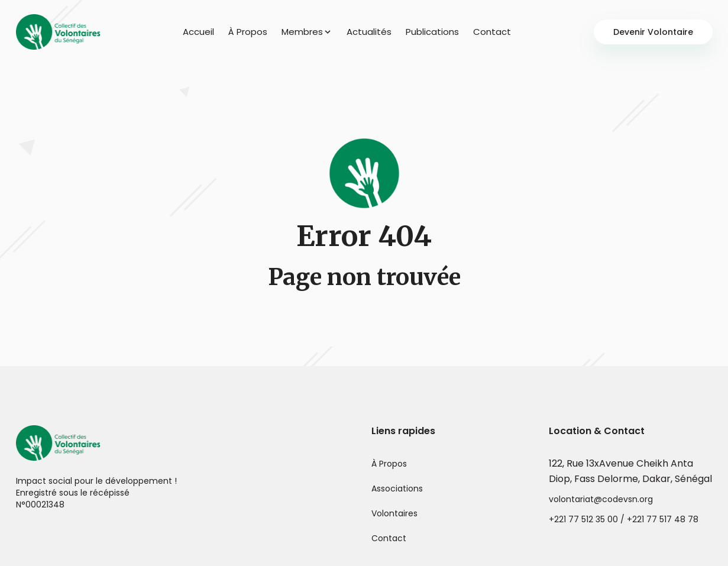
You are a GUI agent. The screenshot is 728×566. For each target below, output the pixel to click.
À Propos (248, 32)
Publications (432, 32)
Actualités (369, 32)
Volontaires (394, 513)
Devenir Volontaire (653, 32)
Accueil (198, 32)
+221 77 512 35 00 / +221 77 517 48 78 (624, 519)
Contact (492, 32)
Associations (397, 489)
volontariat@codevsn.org (601, 499)
